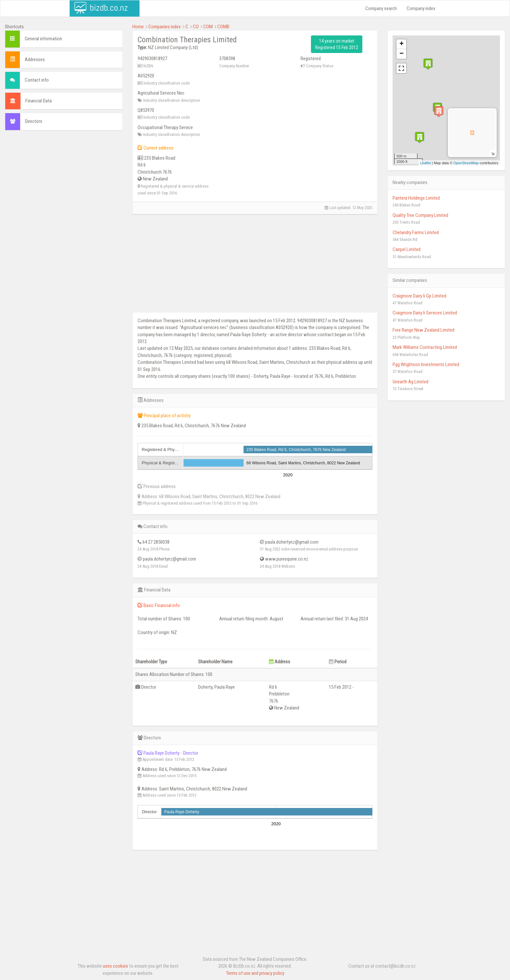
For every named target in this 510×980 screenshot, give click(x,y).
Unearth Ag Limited (410, 382)
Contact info (37, 80)
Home (138, 27)
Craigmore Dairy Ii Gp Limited (419, 296)
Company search (381, 8)
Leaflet (426, 163)
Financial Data (39, 101)
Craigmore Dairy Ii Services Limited (425, 313)
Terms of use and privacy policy (255, 973)
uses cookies (115, 966)
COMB (223, 27)
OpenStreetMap (466, 163)
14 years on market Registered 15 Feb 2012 (337, 44)
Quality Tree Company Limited (420, 215)
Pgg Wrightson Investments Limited (426, 364)
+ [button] (402, 44)
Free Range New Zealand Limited (423, 330)
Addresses (35, 60)
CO (196, 27)
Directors (34, 121)
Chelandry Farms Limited (416, 232)
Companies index (165, 27)
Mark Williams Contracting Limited (425, 347)
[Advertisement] (64, 182)
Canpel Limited (407, 249)
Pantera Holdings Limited (416, 198)
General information (43, 39)
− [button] (402, 54)
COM (208, 27)
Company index (421, 8)
